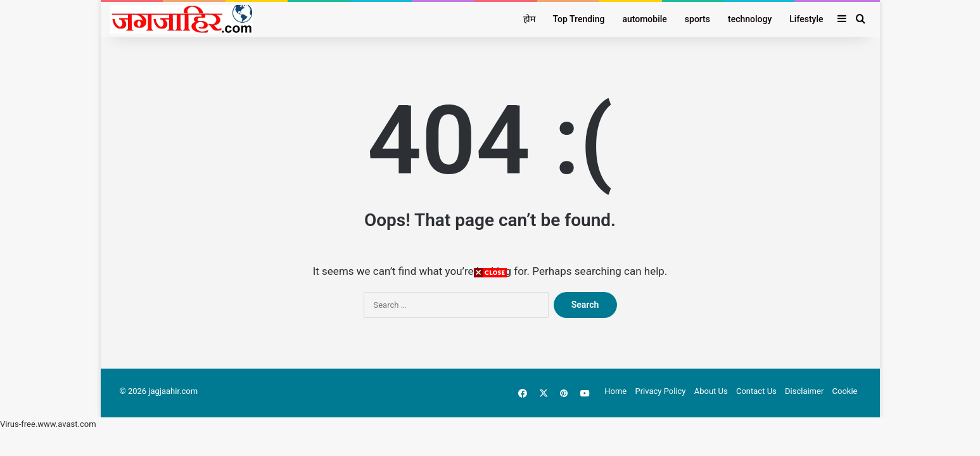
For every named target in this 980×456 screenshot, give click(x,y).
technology (750, 19)
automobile (644, 19)
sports (697, 19)
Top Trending (579, 19)
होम (529, 19)
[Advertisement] (490, 367)
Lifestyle (806, 19)
